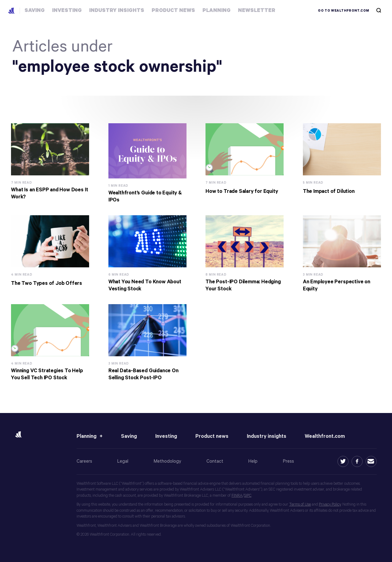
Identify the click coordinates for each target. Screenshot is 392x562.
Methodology (168, 461)
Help (253, 461)
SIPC (248, 496)
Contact (215, 461)
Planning (87, 436)
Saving (129, 436)
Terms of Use (300, 505)
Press (288, 461)
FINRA (237, 496)
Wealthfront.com (325, 436)
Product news (212, 436)
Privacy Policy (330, 505)
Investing (166, 436)
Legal (123, 461)
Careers (84, 461)
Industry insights (267, 436)
